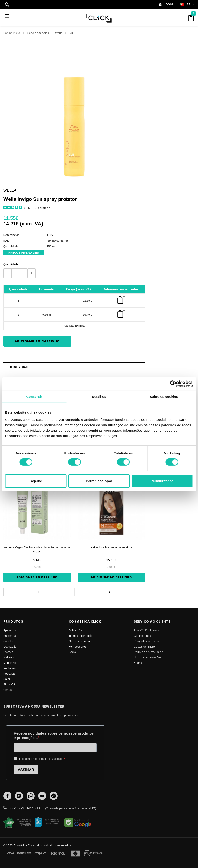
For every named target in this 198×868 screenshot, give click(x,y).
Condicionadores (38, 33)
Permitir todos (162, 481)
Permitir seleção (99, 481)
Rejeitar (36, 481)
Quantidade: (11, 264)
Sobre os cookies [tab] (164, 396)
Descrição (19, 367)
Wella (59, 33)
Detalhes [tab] (99, 396)
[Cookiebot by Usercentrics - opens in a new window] (173, 384)
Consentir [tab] (34, 396)
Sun (71, 33)
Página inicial (12, 33)
